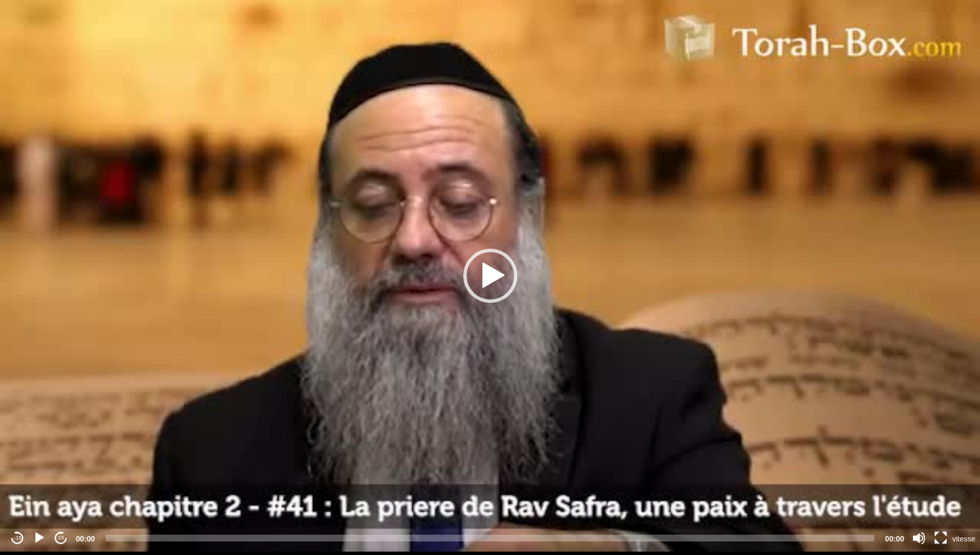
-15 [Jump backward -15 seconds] (18, 538)
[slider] (490, 538)
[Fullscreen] (941, 538)
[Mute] (919, 538)
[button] (490, 276)
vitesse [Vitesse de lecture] (964, 539)
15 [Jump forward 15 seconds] (61, 538)
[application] (490, 276)
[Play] (39, 538)
